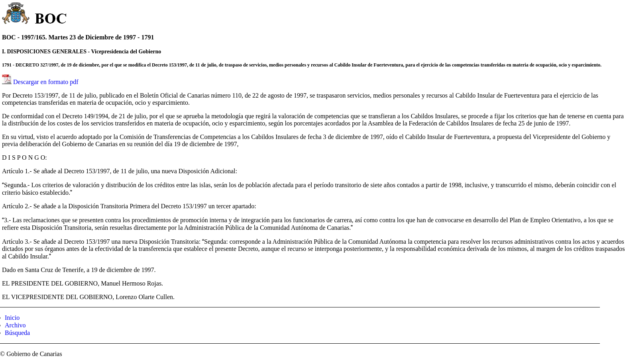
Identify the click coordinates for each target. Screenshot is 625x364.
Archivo (15, 325)
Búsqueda (17, 333)
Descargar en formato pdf (46, 82)
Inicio (12, 318)
